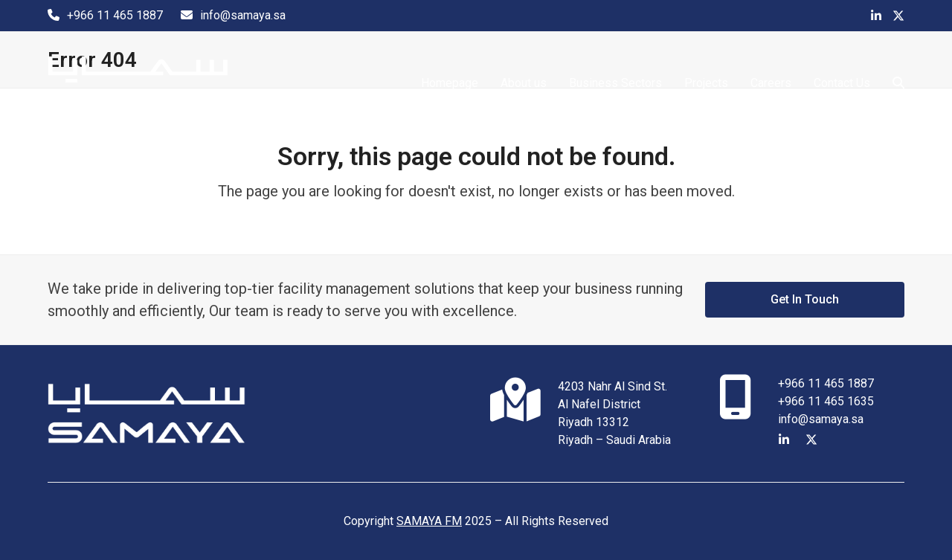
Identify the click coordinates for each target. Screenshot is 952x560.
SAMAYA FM (429, 521)
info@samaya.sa (243, 15)
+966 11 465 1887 (115, 15)
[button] (898, 83)
